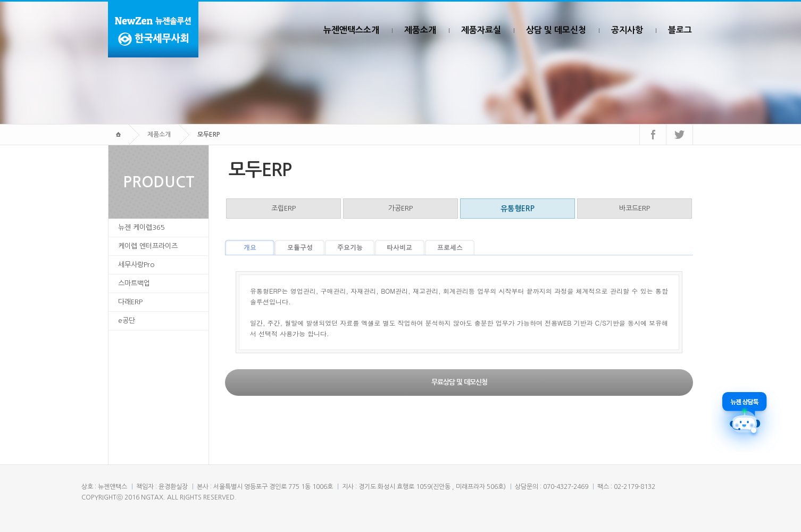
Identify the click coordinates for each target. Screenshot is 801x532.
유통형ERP (518, 209)
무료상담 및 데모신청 (459, 382)
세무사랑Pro (136, 265)
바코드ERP (635, 208)
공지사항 (627, 30)
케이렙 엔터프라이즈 (148, 246)
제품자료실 (481, 30)
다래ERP (130, 302)
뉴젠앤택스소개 (351, 30)
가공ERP (400, 208)
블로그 (680, 30)
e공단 (127, 321)
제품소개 (420, 30)
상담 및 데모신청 (556, 30)
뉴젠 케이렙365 (141, 227)
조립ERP (283, 208)
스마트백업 (134, 283)
